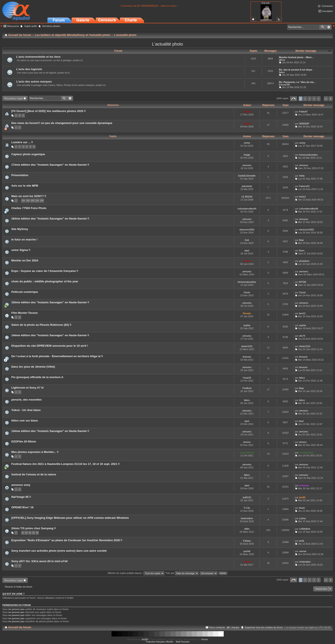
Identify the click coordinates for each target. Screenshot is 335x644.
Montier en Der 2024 (25, 260)
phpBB (145, 639)
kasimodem (247, 518)
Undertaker (305, 562)
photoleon (304, 261)
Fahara (247, 541)
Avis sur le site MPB (25, 186)
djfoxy (282, 60)
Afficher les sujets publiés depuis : (136, 573)
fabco (282, 72)
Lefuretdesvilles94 (247, 209)
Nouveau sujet (14, 98)
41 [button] (326, 99)
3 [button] (310, 99)
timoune (247, 357)
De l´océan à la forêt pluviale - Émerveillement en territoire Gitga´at (56, 356)
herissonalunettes (308, 155)
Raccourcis (13, 26)
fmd (247, 240)
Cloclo (247, 292)
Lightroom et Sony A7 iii (27, 388)
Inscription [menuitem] (328, 11)
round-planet (247, 452)
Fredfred (247, 388)
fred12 (302, 197)
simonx (247, 442)
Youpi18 (247, 378)
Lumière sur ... (21, 142)
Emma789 (284, 85)
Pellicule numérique (25, 292)
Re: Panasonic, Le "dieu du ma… (297, 82)
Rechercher (323, 27)
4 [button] (314, 99)
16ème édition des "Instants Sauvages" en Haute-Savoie (49, 219)
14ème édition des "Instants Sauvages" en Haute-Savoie (49, 335)
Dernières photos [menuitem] (51, 26)
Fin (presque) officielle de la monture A (37, 377)
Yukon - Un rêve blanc (26, 410)
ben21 (302, 313)
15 (34, 533)
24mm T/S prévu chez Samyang (32, 528)
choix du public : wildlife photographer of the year (45, 281)
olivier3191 (247, 346)
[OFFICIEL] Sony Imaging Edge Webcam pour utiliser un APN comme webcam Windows (70, 518)
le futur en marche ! (24, 239)
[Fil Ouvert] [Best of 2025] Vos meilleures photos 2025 (47, 111)
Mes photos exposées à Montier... (34, 452)
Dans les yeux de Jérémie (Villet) (33, 367)
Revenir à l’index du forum (19, 587)
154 (37, 200)
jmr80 (302, 497)
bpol (247, 251)
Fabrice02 (304, 186)
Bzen (302, 251)
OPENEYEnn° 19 (22, 507)
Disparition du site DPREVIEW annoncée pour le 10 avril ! (50, 346)
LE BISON (247, 197)
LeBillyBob (305, 529)
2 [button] (305, 99)
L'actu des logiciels (29, 69)
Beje (301, 240)
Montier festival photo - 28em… (296, 57)
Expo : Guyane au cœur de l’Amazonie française (44, 271)
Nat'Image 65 (20, 497)
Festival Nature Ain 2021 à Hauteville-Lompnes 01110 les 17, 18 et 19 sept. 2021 (64, 464)
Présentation (20, 175)
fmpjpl (247, 155)
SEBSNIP (304, 124)
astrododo (247, 186)
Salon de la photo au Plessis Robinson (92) (40, 325)
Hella (302, 176)
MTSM (303, 282)
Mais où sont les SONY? (28, 196)
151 (23, 200)
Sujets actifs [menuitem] (30, 26)
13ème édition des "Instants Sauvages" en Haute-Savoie (49, 431)
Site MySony (20, 229)
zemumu (247, 165)
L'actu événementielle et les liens (38, 57)
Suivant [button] (331, 99)
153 (33, 200)
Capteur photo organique (28, 154)
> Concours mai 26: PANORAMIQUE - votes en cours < (149, 6)
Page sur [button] (294, 99)
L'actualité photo (167, 44)
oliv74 (302, 336)
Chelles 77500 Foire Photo (29, 208)
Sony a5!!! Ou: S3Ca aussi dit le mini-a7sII (39, 561)
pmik (302, 541)
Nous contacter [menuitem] (217, 627)
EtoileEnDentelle (247, 176)
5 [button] (319, 99)
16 (37, 533)
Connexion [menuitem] (327, 6)
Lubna (302, 518)
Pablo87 (303, 112)
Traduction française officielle (159, 642)
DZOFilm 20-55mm (24, 441)
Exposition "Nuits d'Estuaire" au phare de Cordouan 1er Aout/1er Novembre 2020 (66, 540)
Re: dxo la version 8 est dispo (296, 70)
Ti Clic (247, 508)
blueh (302, 508)
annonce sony (21, 485)
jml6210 (247, 497)
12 (23, 533)
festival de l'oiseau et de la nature (34, 474)
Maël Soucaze (183, 642)
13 (26, 533)
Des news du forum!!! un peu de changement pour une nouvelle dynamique (62, 123)
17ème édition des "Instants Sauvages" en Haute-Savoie (49, 165)
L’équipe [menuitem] (235, 627)
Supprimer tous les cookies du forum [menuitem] (264, 627)
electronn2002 (247, 230)
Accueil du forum (20, 627)
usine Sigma (20, 250)
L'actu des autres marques (34, 82)
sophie (247, 325)
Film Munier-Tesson (25, 313)
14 (30, 533)
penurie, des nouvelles (26, 400)
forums (205, 639)
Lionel (247, 112)
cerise (247, 143)
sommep (304, 485)
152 (28, 200)
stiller (247, 529)
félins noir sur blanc (25, 421)
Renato (247, 313)
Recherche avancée (329, 27)
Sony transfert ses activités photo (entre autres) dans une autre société (59, 551)
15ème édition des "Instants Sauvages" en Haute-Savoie (49, 302)
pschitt (247, 551)
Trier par (182, 573)
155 (42, 200)
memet (303, 551)
